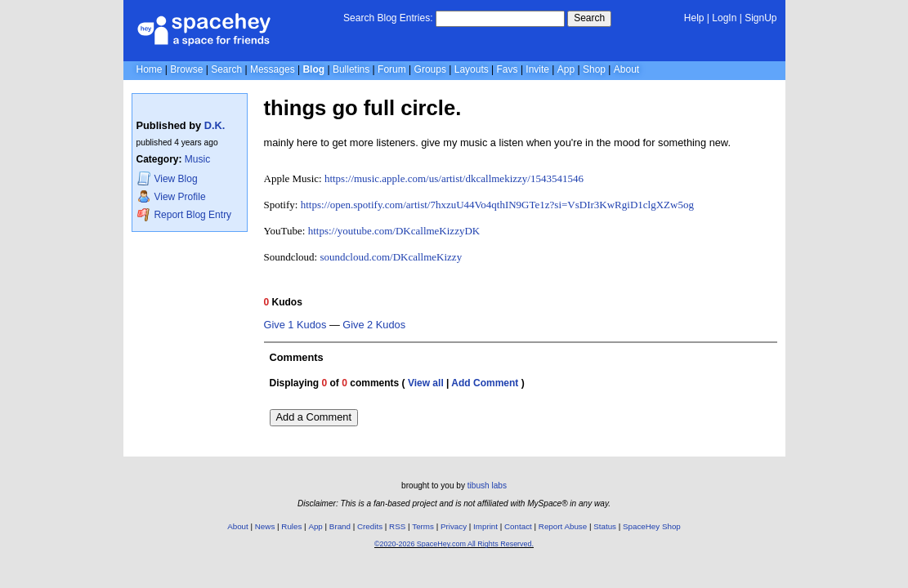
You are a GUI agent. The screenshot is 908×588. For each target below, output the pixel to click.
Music (197, 159)
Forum (392, 69)
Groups (430, 69)
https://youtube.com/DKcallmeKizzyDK (394, 231)
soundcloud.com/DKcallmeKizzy (391, 257)
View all (426, 383)
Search (589, 18)
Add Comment (485, 383)
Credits (370, 526)
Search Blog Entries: (388, 18)
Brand (340, 526)
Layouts (472, 69)
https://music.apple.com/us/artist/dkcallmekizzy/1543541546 (454, 178)
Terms (423, 526)
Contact (518, 526)
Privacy (454, 526)
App (566, 69)
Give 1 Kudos (295, 325)
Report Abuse (563, 526)
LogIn (724, 18)
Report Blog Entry (184, 214)
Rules (291, 526)
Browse (186, 69)
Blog (313, 69)
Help (694, 18)
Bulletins (351, 69)
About (626, 69)
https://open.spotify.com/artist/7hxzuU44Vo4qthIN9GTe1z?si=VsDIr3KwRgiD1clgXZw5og (497, 205)
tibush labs (487, 486)
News (265, 526)
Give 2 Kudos (374, 325)
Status (605, 526)
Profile (172, 196)
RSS (397, 526)
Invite (537, 69)
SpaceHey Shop (652, 526)
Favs (508, 69)
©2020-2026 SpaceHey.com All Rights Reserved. (454, 544)
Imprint (485, 526)
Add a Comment (314, 417)
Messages (273, 69)
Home (150, 69)
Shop (594, 69)
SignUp (760, 18)
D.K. (215, 125)
